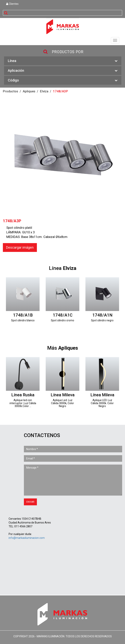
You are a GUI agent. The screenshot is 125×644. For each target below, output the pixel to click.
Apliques (29, 91)
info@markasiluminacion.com (27, 538)
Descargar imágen (20, 247)
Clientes (12, 4)
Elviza (44, 91)
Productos (11, 91)
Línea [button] (63, 61)
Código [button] (63, 80)
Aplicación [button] (63, 71)
